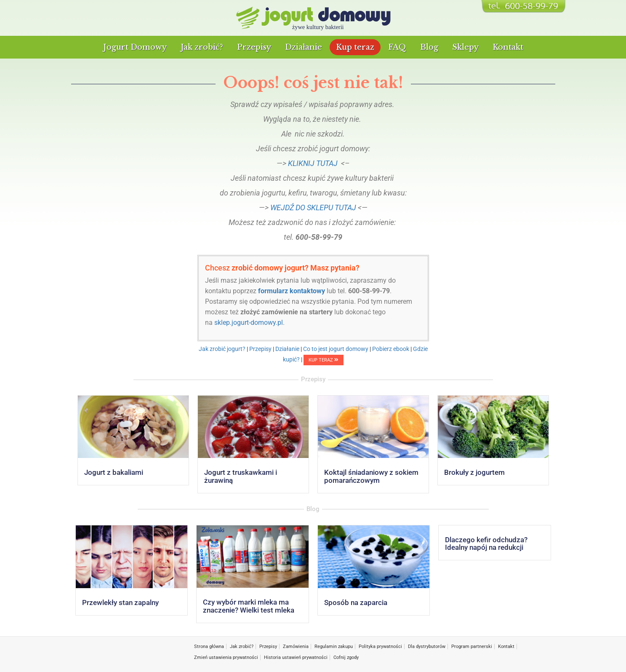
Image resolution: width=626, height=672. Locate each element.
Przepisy (254, 47)
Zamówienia (296, 647)
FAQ (397, 47)
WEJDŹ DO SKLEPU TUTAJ (313, 207)
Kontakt (508, 47)
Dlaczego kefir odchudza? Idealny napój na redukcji (486, 544)
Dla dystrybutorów (427, 647)
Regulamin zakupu (334, 647)
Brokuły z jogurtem (474, 472)
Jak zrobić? (202, 47)
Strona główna (209, 647)
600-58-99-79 (369, 291)
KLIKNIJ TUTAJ (313, 163)
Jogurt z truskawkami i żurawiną (241, 476)
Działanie (304, 47)
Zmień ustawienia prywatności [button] (226, 657)
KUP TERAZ (324, 360)
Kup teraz (355, 47)
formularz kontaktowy (292, 291)
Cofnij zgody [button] (346, 657)
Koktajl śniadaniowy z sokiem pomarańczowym (371, 476)
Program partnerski (472, 647)
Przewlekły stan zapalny (120, 602)
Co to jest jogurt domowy (336, 349)
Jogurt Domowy (135, 47)
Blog (429, 47)
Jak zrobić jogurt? (222, 349)
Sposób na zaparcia (356, 602)
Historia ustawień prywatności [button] (296, 657)
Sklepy (465, 47)
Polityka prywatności (380, 647)
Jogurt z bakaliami (114, 472)
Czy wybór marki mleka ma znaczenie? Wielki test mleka (249, 606)
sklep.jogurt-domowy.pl (249, 323)
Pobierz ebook (391, 349)
